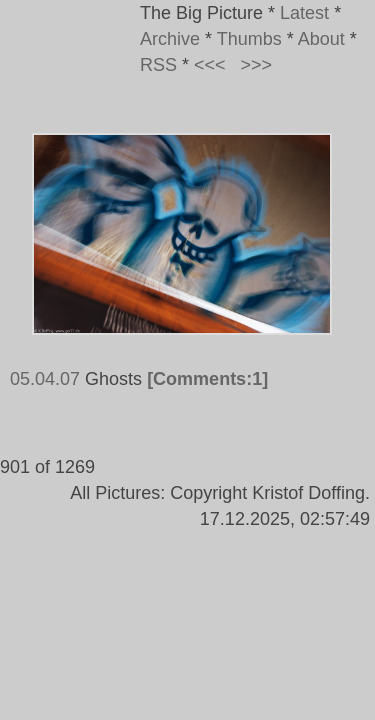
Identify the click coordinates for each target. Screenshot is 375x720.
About (321, 39)
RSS (158, 65)
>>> (257, 65)
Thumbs (249, 39)
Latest (304, 13)
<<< (210, 65)
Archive (170, 39)
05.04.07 (45, 379)
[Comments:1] (207, 379)
